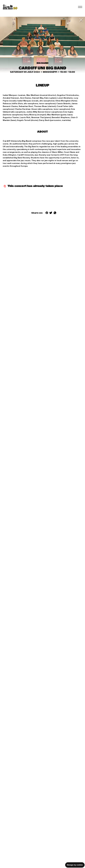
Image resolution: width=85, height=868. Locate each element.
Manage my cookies (75, 865)
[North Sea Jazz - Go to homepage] (10, 7)
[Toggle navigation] (80, 7)
